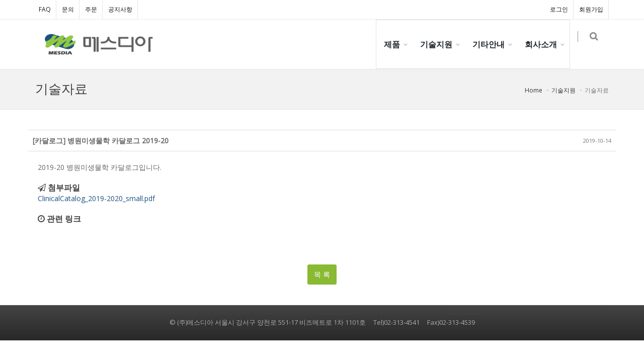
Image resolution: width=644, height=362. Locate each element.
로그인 (559, 9)
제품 (397, 44)
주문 (91, 9)
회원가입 (591, 9)
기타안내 (494, 44)
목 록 (322, 274)
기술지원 (441, 44)
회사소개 (546, 44)
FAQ (45, 9)
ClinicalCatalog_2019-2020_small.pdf (96, 198)
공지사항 (120, 9)
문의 (68, 9)
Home (534, 90)
